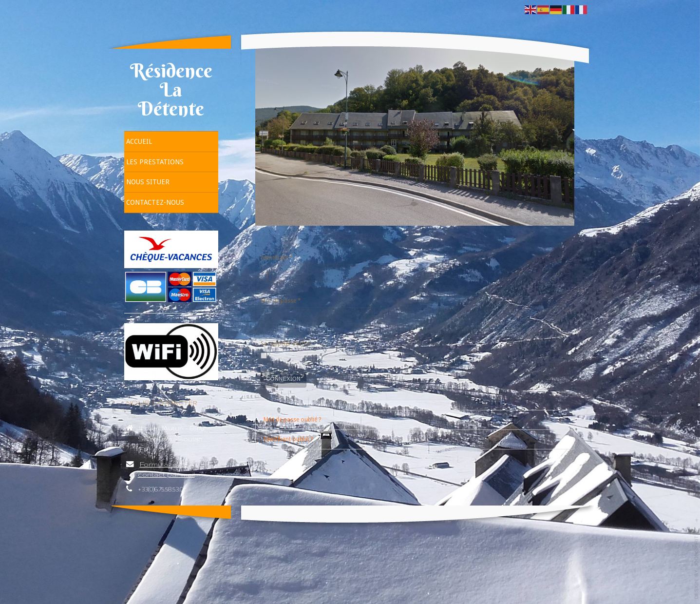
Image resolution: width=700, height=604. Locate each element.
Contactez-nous (155, 202)
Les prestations (155, 162)
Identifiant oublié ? (288, 438)
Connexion (284, 378)
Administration (463, 547)
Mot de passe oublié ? (292, 419)
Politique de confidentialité (331, 547)
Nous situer (148, 182)
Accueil (139, 141)
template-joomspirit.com (697, 567)
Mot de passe (281, 300)
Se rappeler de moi (286, 343)
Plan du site (407, 547)
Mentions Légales (243, 547)
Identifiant (277, 257)
